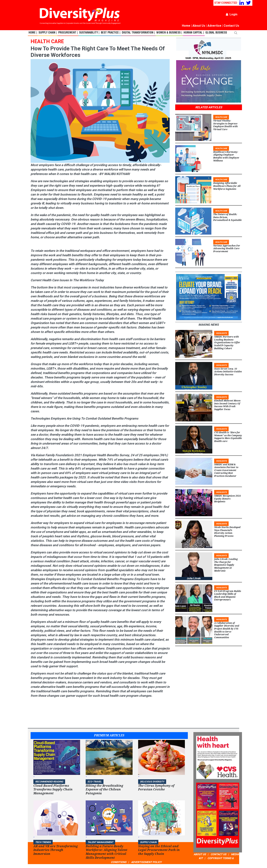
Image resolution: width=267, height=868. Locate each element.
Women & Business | (169, 33)
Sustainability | (89, 33)
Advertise (214, 26)
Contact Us (231, 26)
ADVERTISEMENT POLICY (146, 862)
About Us (199, 26)
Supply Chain (148, 842)
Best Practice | (111, 33)
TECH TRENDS (43, 842)
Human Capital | (194, 33)
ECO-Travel (95, 782)
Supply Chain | (48, 33)
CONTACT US (219, 854)
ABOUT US (200, 854)
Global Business (216, 33)
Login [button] (232, 14)
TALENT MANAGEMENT (100, 842)
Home (186, 26)
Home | (33, 33)
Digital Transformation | (138, 33)
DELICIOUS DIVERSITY (152, 782)
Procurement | (68, 33)
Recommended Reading (49, 782)
